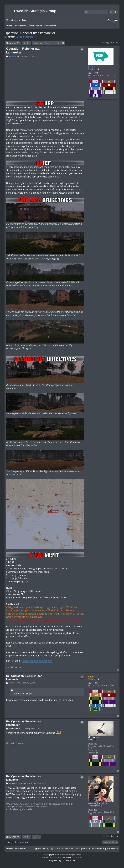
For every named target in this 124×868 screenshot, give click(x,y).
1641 (96, 73)
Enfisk (91, 67)
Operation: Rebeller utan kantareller (30, 33)
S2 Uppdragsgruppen (26, 37)
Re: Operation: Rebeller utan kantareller (24, 678)
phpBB (52, 855)
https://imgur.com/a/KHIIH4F (37, 661)
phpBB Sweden (66, 858)
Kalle (91, 677)
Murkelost (94, 737)
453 (95, 810)
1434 (96, 683)
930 (95, 744)
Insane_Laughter (98, 803)
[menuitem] (25, 21)
